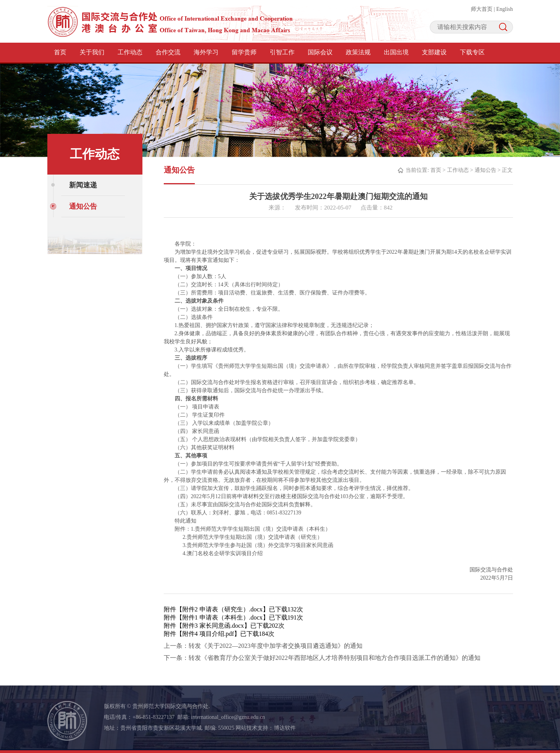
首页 (60, 52)
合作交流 (168, 52)
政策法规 (358, 52)
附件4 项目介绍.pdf (208, 634)
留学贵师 (244, 52)
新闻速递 (83, 185)
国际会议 (320, 52)
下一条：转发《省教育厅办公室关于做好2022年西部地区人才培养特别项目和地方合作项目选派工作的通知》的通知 (322, 658)
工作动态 (130, 52)
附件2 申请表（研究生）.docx (223, 609)
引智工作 (282, 52)
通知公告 (83, 206)
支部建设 (434, 52)
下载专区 (472, 52)
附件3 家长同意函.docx (213, 626)
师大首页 (482, 9)
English (505, 9)
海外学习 (206, 52)
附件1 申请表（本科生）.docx (223, 617)
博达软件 (285, 728)
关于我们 (92, 52)
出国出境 (396, 52)
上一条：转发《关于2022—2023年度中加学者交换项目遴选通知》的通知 (263, 646)
